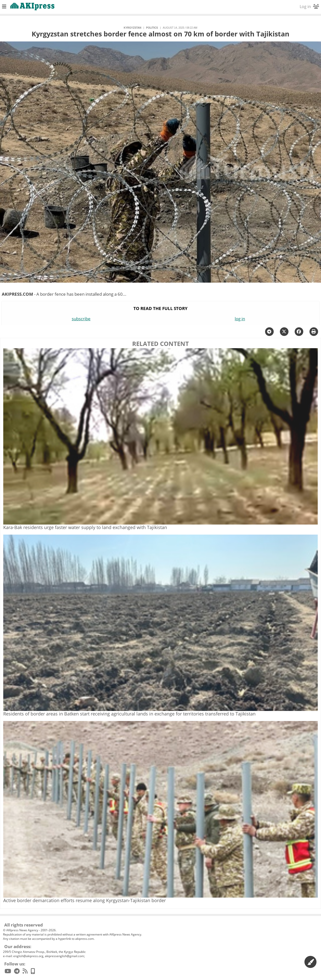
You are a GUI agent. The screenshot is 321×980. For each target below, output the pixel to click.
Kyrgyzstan (132, 28)
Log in (309, 7)
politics (152, 28)
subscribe (81, 319)
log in (240, 319)
